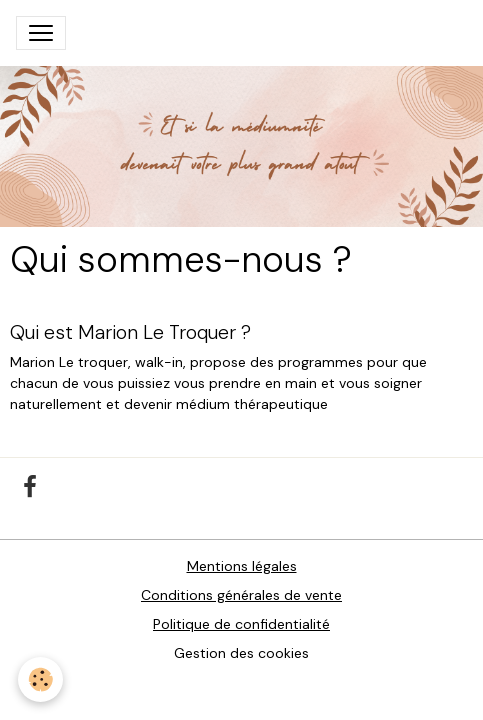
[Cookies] (40, 679)
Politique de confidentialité (241, 624)
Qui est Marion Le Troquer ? (130, 332)
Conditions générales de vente (241, 595)
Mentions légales (242, 566)
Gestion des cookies (241, 653)
